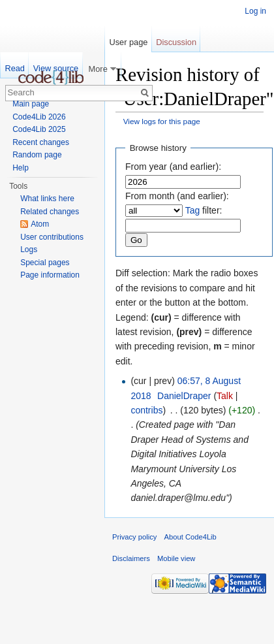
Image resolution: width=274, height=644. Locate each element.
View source (56, 68)
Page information (50, 275)
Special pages (45, 263)
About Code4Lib (190, 537)
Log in (255, 11)
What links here (47, 199)
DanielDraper (184, 396)
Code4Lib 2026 (39, 117)
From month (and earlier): (177, 196)
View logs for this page (162, 121)
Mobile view (176, 558)
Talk (225, 396)
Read (15, 68)
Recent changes (41, 142)
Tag (193, 210)
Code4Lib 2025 (39, 129)
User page (128, 42)
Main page (31, 104)
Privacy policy (134, 537)
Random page (37, 155)
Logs (29, 250)
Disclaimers (131, 558)
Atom (40, 224)
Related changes (50, 212)
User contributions (52, 237)
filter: (204, 210)
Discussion (176, 42)
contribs (146, 410)
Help (21, 168)
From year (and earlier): (173, 167)
